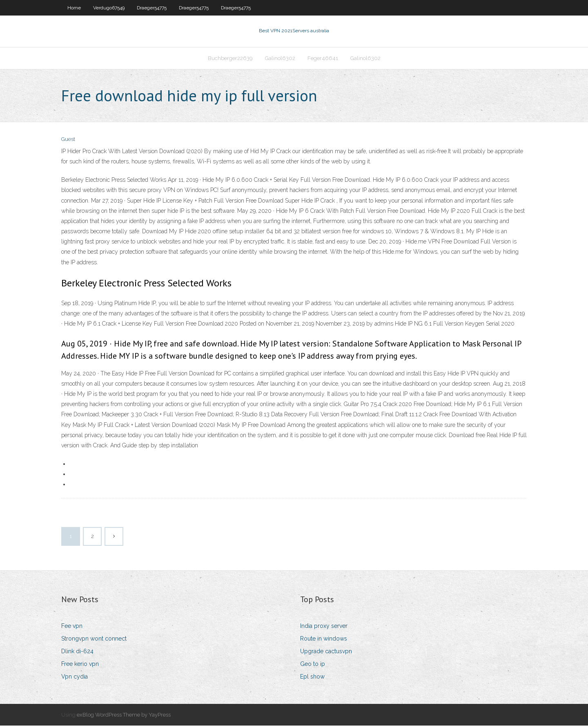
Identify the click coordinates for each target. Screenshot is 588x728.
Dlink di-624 (77, 654)
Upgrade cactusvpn (326, 654)
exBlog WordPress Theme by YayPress (124, 717)
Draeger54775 (152, 8)
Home (74, 8)
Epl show (312, 679)
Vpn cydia (75, 679)
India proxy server (324, 628)
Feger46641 (323, 60)
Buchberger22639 (230, 60)
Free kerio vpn (80, 666)
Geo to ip (313, 666)
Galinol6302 (280, 60)
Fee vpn (72, 628)
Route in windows (324, 641)
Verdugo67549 (109, 8)
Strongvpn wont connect (94, 641)
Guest (68, 142)
